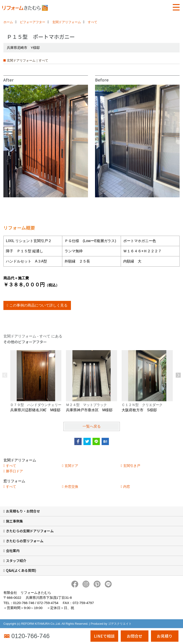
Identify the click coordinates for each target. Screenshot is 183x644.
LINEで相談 (104, 636)
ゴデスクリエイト (120, 624)
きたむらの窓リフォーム (25, 541)
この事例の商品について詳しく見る (38, 305)
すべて (11, 466)
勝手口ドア (14, 471)
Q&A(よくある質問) (21, 570)
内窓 (127, 487)
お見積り (165, 636)
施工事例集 (14, 521)
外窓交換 (71, 487)
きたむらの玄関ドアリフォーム (30, 531)
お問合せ (135, 636)
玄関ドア (71, 466)
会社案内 (13, 551)
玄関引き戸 (132, 466)
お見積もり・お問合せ (23, 511)
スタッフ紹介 (16, 561)
